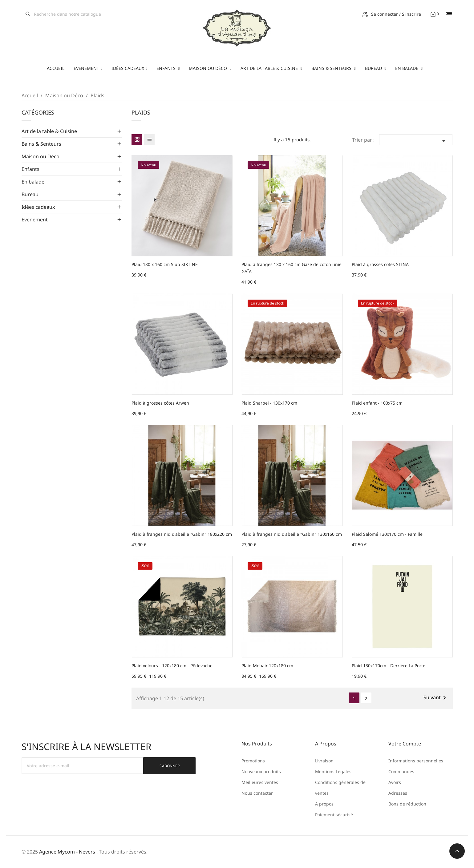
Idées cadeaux (38, 207)
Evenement (35, 220)
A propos (324, 804)
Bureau (30, 194)
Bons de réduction (407, 804)
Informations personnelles (416, 761)
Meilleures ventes (260, 782)
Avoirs (395, 782)
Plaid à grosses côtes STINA (380, 264)
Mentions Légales (333, 771)
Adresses (398, 793)
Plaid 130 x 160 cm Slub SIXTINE (165, 264)
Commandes (401, 771)
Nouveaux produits (261, 771)
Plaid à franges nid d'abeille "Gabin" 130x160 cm (292, 534)
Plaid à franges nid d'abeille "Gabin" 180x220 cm (182, 534)
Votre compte (405, 744)
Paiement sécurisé (334, 815)
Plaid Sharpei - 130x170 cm (269, 403)
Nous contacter (257, 793)
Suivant (436, 698)
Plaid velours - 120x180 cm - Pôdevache (172, 666)
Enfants (30, 169)
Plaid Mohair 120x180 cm (267, 666)
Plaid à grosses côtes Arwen (160, 403)
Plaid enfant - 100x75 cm (377, 403)
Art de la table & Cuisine (49, 131)
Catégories (38, 113)
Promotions (253, 761)
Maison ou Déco (41, 156)
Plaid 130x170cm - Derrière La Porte (389, 666)
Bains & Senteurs (41, 144)
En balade (33, 182)
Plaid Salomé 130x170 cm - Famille (387, 534)
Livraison (324, 761)
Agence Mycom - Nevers (67, 852)
